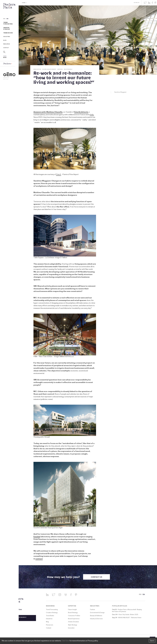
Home (24, 3)
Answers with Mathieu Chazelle (48, 112)
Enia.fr (59, 175)
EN (7, 19)
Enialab (37, 537)
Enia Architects (81, 112)
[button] (145, 3)
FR (4, 19)
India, (92, 115)
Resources (7, 44)
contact (39, 559)
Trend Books (8, 33)
